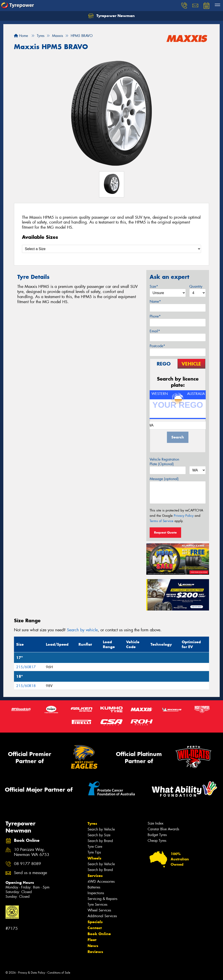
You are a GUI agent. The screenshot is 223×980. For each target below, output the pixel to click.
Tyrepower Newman (111, 16)
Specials (95, 922)
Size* (154, 286)
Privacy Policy (184, 516)
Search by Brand (100, 841)
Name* (155, 301)
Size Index (156, 823)
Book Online (99, 934)
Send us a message (30, 873)
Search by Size (99, 835)
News (93, 946)
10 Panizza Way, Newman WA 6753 (32, 852)
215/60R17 (26, 667)
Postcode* (157, 346)
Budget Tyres (157, 835)
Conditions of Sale (59, 973)
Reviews (95, 952)
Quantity (196, 286)
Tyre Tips (94, 852)
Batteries (94, 887)
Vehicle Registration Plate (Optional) (164, 462)
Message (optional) (164, 479)
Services (95, 876)
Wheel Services (99, 910)
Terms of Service (161, 521)
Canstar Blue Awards (163, 829)
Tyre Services (97, 904)
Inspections (96, 893)
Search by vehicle (82, 630)
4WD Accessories (101, 881)
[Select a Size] (111, 249)
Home (21, 36)
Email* (155, 331)
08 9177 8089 (27, 864)
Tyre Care (95, 847)
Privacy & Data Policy (32, 973)
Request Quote (165, 532)
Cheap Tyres (157, 841)
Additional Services (102, 916)
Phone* (155, 316)
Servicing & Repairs (102, 899)
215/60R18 (26, 686)
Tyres (92, 823)
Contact (95, 928)
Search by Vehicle (101, 829)
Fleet (92, 940)
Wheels (94, 858)
